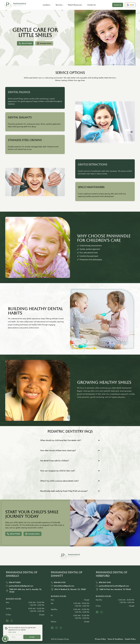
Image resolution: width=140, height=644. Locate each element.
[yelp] (61, 628)
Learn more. (12, 632)
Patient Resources (76, 5)
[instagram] (12, 621)
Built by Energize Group (60, 639)
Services (60, 5)
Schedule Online (44, 43)
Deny (14, 637)
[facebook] (7, 621)
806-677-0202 (25, 43)
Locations (47, 5)
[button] (5, 639)
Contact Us (92, 5)
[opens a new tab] (130, 5)
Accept (32, 637)
